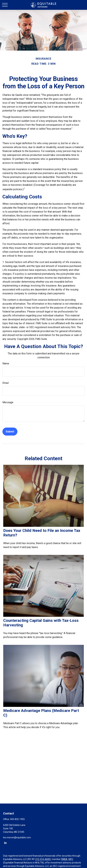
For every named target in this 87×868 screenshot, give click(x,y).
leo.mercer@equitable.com (17, 837)
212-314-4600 (43, 859)
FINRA (64, 859)
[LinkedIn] (5, 843)
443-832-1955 (17, 819)
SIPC (71, 859)
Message (8, 402)
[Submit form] (10, 432)
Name (6, 363)
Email (6, 383)
